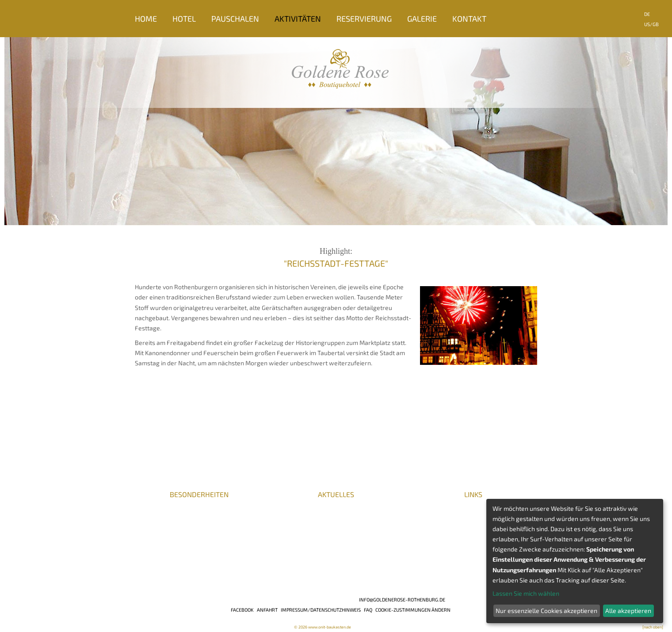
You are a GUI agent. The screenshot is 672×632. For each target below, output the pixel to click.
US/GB (651, 24)
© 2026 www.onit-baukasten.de (323, 627)
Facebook (242, 610)
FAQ (368, 610)
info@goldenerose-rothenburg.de (402, 599)
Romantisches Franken (442, 511)
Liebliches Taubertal (439, 535)
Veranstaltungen (433, 503)
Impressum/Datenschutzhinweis (321, 610)
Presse (145, 511)
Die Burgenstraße (435, 527)
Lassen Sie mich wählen (526, 593)
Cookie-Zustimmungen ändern (413, 610)
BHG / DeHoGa (195, 527)
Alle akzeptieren (628, 611)
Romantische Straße (439, 519)
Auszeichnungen (158, 519)
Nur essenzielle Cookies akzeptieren (546, 611)
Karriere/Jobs (156, 503)
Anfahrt (267, 610)
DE (647, 14)
